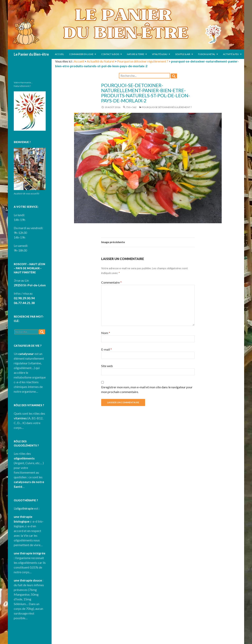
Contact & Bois (110, 54)
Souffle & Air (183, 54)
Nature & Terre (136, 54)
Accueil (59, 54)
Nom (106, 333)
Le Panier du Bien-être (31, 54)
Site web (107, 366)
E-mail (107, 349)
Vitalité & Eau (160, 54)
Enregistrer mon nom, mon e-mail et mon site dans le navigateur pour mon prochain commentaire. (147, 389)
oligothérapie (24, 508)
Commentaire (111, 282)
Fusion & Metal (207, 54)
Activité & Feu (231, 54)
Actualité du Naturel (101, 61)
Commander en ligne (81, 54)
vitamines (20, 418)
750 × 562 (131, 107)
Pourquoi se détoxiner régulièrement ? (143, 61)
